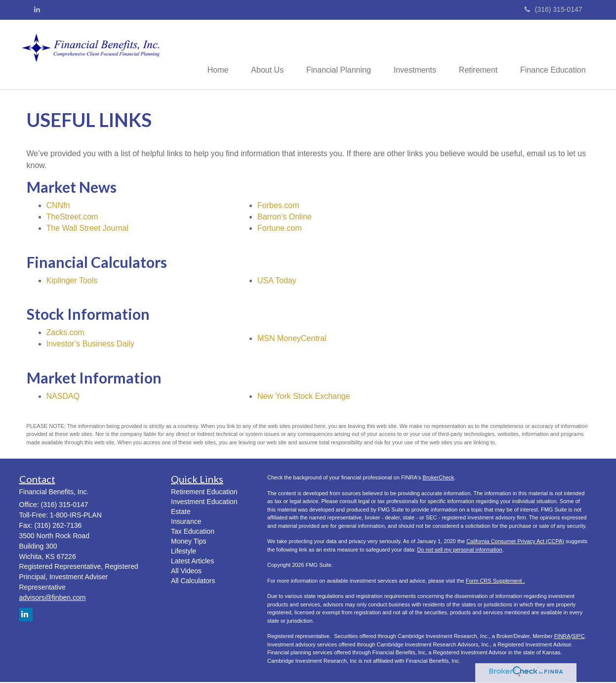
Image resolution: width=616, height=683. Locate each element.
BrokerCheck (439, 478)
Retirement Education (204, 493)
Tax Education (193, 532)
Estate (181, 512)
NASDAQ (63, 397)
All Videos (186, 572)
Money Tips (189, 542)
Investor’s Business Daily (90, 345)
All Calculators (193, 582)
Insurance (186, 522)
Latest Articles (192, 562)
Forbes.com (278, 206)
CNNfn (58, 206)
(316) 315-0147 (554, 9)
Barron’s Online (285, 217)
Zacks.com (65, 333)
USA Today (277, 281)
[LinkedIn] (37, 9)
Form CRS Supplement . (495, 582)
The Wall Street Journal (88, 229)
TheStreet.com (72, 217)
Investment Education (204, 503)
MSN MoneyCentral (292, 339)
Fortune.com (280, 229)
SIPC (578, 637)
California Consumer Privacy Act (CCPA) (515, 542)
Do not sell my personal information (459, 551)
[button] (258, 55)
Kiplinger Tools (72, 281)
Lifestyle (184, 552)
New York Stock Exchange (304, 397)
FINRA (562, 637)
